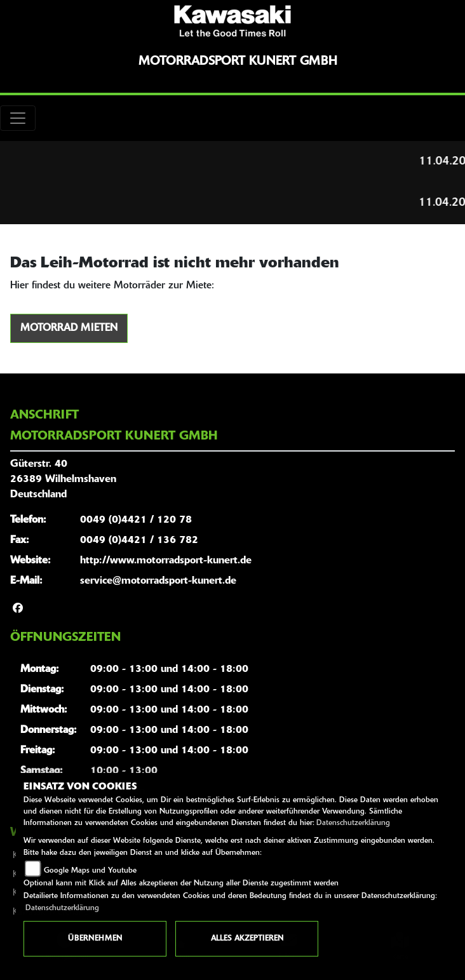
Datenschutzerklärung (353, 823)
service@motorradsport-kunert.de (158, 581)
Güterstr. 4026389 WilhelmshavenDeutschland (63, 480)
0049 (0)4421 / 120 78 (136, 520)
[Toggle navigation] (18, 118)
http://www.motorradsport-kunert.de (166, 561)
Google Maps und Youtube (90, 871)
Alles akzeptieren (247, 939)
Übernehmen (95, 939)
